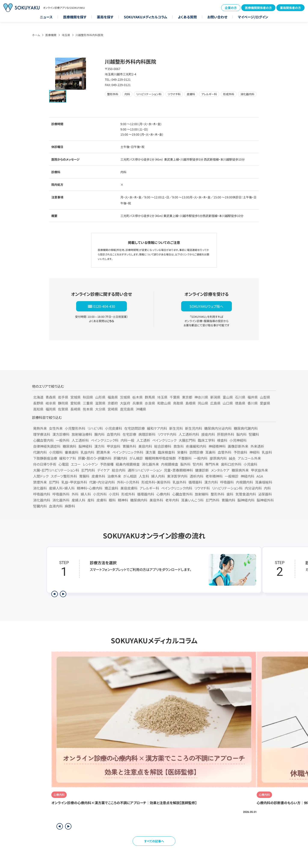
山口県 (228, 403)
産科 (91, 500)
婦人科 (86, 494)
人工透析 (143, 440)
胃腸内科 (228, 500)
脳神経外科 (265, 500)
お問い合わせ (217, 17)
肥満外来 (103, 452)
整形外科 (218, 494)
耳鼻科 (210, 452)
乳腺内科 (87, 452)
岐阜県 (51, 403)
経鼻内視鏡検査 (128, 464)
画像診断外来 (238, 446)
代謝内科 (40, 452)
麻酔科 (70, 506)
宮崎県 (113, 409)
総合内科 (119, 470)
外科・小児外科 (128, 482)
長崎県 (76, 409)
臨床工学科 (206, 440)
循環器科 (195, 482)
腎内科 (198, 464)
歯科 (230, 494)
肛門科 (54, 482)
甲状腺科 (114, 446)
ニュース (46, 17)
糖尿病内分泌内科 (218, 428)
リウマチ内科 (167, 434)
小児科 (114, 494)
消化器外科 (61, 500)
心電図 (64, 464)
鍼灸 (232, 458)
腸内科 (99, 434)
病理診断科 (147, 434)
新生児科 (176, 428)
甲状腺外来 (259, 470)
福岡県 (51, 409)
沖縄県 (141, 409)
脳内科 (241, 434)
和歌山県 (164, 403)
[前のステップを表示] (55, 594)
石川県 (240, 397)
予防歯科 (240, 452)
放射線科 (202, 494)
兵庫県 (138, 403)
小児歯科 (250, 464)
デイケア (103, 470)
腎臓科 (254, 434)
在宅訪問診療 (135, 428)
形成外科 (128, 494)
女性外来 (56, 428)
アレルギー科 (149, 488)
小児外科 (100, 494)
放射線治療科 (82, 434)
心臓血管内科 (43, 440)
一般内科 (201, 458)
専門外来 (212, 464)
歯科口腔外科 (231, 464)
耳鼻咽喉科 (264, 482)
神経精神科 (217, 446)
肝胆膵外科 (226, 434)
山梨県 (265, 397)
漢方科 (99, 446)
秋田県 (88, 397)
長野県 (38, 403)
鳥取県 (178, 403)
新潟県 (215, 397)
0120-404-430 (104, 306)
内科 (267, 488)
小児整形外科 (75, 428)
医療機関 (51, 35)
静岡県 (63, 403)
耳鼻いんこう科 (192, 500)
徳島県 (240, 403)
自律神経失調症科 (47, 446)
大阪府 (125, 403)
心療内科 (163, 494)
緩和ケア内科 (157, 428)
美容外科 (156, 500)
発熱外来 (40, 428)
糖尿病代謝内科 (246, 428)
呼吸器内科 (42, 494)
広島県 (215, 403)
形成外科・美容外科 (156, 482)
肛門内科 (88, 470)
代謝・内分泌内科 (102, 482)
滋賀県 (100, 403)
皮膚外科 (98, 476)
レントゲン (90, 464)
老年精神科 (214, 476)
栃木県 (138, 397)
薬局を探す (105, 17)
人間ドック (41, 476)
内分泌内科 (253, 488)
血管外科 (225, 452)
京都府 (113, 403)
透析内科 (197, 476)
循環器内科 (146, 494)
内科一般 (127, 440)
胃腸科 (84, 476)
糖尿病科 (70, 446)
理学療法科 (42, 434)
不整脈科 (185, 458)
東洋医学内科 (177, 476)
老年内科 (172, 500)
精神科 (123, 500)
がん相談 (130, 476)
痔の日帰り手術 (45, 464)
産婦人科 (78, 500)
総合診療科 (163, 446)
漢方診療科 (61, 434)
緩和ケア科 (68, 458)
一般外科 (63, 440)
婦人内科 (158, 476)
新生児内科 (194, 428)
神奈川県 (201, 397)
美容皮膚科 (129, 488)
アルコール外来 (249, 458)
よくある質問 (187, 17)
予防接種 (107, 464)
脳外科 (185, 464)
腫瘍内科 (208, 434)
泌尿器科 (265, 494)
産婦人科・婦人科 (62, 488)
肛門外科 (213, 500)
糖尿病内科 (139, 500)
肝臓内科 (120, 458)
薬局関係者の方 (290, 8)
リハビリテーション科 (227, 488)
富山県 (228, 397)
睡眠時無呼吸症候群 (160, 458)
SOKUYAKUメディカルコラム (146, 17)
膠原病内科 (218, 458)
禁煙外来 (40, 482)
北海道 (38, 397)
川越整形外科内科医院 (89, 35)
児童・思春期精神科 (178, 470)
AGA (260, 476)
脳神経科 (85, 446)
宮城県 (76, 397)
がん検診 (136, 458)
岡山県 (203, 403)
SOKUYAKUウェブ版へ (206, 306)
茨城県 (125, 397)
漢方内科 (211, 482)
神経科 (255, 452)
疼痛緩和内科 (196, 446)
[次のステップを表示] (63, 594)
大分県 (100, 409)
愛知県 (76, 403)
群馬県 (150, 397)
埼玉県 (66, 35)
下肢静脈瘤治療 (45, 458)
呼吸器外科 (61, 494)
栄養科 (182, 452)
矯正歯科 (111, 488)
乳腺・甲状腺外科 (74, 482)
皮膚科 (102, 500)
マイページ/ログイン (253, 17)
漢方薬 (151, 452)
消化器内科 (42, 500)
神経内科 (247, 476)
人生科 (144, 476)
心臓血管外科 (182, 494)
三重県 (88, 403)
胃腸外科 (129, 446)
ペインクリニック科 (105, 440)
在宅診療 (129, 434)
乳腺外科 (179, 482)
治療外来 (114, 476)
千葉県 (175, 397)
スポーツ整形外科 (64, 476)
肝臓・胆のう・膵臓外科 (95, 458)
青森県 (51, 397)
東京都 (187, 397)
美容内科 (145, 446)
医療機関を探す (75, 17)
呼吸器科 (227, 482)
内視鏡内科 (244, 482)
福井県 (253, 397)
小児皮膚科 (114, 428)
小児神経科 (238, 440)
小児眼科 (56, 452)
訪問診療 (196, 452)
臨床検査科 (166, 452)
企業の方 (231, 8)
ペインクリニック (164, 440)
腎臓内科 (40, 506)
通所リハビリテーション (145, 470)
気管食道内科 (246, 494)
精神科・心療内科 (90, 488)
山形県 (100, 397)
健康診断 (202, 470)
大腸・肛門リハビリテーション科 (56, 470)
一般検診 (232, 476)
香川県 (253, 403)
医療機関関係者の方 (258, 8)
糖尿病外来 (240, 470)
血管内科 (114, 434)
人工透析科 (80, 440)
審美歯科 (72, 452)
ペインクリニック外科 (128, 452)
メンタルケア (220, 470)
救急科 (179, 446)
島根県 (191, 403)
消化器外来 (150, 464)
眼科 (112, 500)
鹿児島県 (127, 409)
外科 (75, 494)
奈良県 (150, 403)
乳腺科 (267, 452)
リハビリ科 (95, 428)
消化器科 (40, 488)
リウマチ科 (202, 488)
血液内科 (56, 506)
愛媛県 (265, 403)
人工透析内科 (189, 434)
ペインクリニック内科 (177, 488)
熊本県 (88, 409)
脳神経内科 (246, 500)
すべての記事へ (154, 841)
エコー (76, 464)
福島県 (113, 397)
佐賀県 (63, 409)
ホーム (36, 35)
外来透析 (257, 446)
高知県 (38, 409)
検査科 (222, 440)
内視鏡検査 (170, 464)
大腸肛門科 (187, 440)
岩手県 (63, 397)
